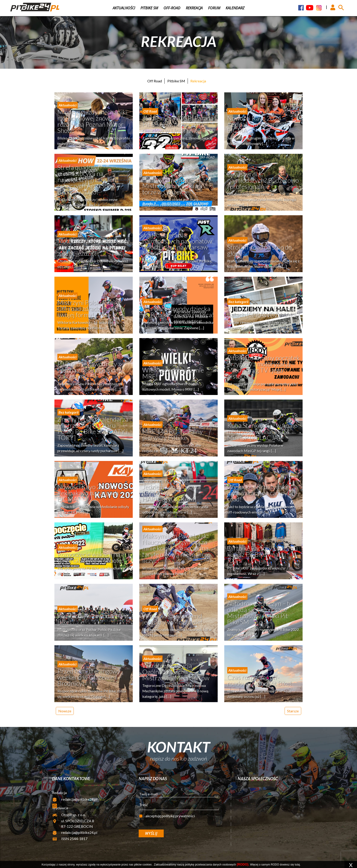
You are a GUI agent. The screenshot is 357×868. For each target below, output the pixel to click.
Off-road (172, 8)
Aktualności (124, 8)
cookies (147, 865)
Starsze (293, 711)
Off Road (155, 81)
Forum (214, 8)
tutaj (297, 865)
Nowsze (65, 711)
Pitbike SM (149, 8)
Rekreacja (194, 8)
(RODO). (243, 864)
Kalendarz (235, 8)
